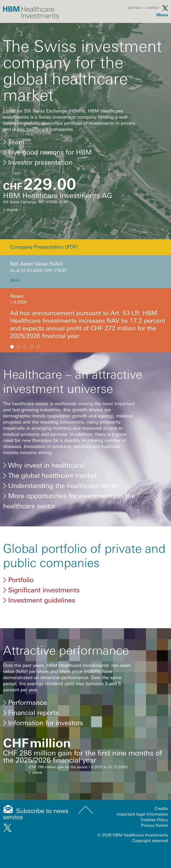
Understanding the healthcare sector (61, 486)
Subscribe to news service (36, 814)
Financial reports (31, 713)
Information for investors (43, 723)
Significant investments (41, 590)
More (15, 280)
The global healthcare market (50, 475)
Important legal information (142, 814)
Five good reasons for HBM (47, 152)
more (10, 210)
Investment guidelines (39, 600)
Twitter (165, 8)
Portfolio (18, 580)
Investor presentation (38, 162)
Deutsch (135, 8)
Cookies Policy (154, 820)
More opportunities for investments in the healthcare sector (69, 500)
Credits (161, 809)
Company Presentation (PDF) (44, 247)
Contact (152, 8)
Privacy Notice (154, 825)
